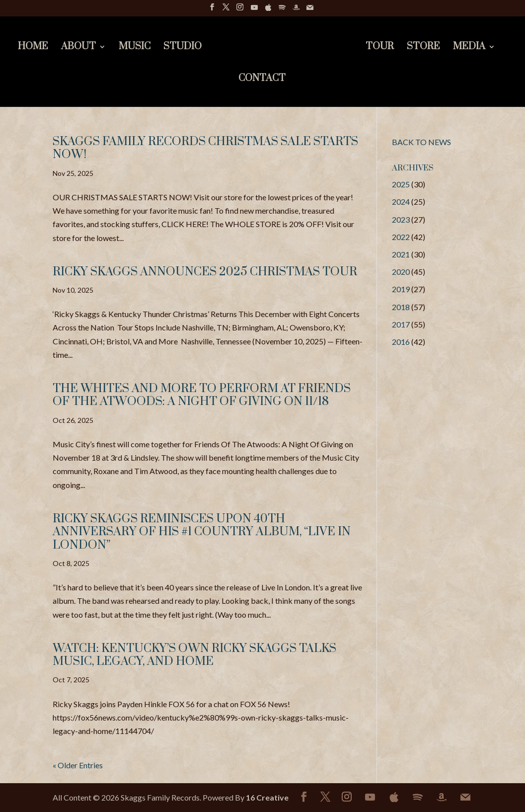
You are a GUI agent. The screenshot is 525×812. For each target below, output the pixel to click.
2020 (401, 272)
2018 (401, 307)
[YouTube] (254, 10)
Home (33, 48)
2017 (401, 324)
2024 (401, 202)
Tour (380, 48)
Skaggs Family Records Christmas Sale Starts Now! (205, 148)
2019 (401, 289)
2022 (401, 237)
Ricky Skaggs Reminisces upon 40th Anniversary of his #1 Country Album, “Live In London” (202, 532)
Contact (262, 80)
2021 (401, 254)
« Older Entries (78, 765)
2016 (401, 342)
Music (135, 48)
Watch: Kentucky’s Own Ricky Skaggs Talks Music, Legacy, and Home (194, 655)
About (78, 48)
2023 (401, 219)
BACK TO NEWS (421, 142)
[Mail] (310, 10)
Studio (183, 48)
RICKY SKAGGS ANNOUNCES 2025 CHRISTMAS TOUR (205, 272)
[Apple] (268, 10)
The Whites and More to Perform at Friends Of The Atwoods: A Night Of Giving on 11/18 (202, 395)
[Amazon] (296, 10)
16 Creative (267, 797)
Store (423, 48)
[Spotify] (282, 10)
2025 (401, 184)
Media (469, 48)
